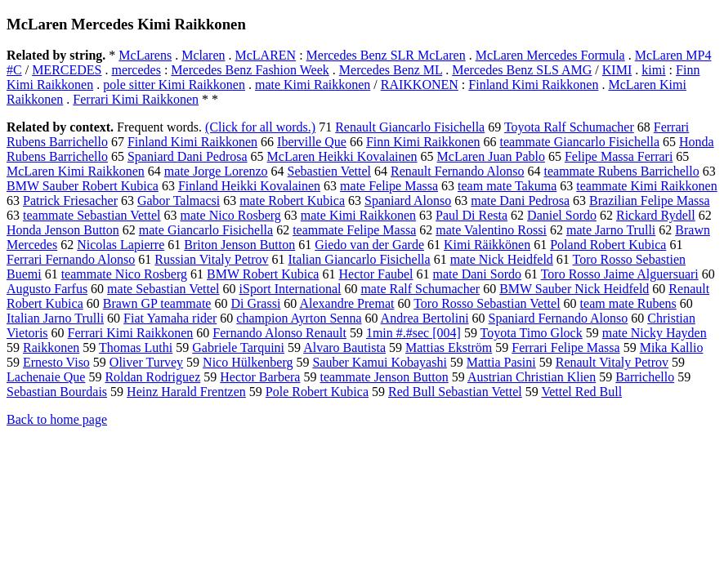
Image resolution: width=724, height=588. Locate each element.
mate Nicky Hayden (655, 333)
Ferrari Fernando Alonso (71, 259)
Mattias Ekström (449, 347)
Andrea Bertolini (425, 318)
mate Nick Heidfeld (502, 259)
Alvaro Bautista (344, 347)
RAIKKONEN (420, 85)
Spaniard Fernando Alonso (559, 318)
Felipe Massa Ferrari (619, 156)
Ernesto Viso (56, 362)
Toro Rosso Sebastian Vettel (487, 303)
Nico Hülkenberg (248, 362)
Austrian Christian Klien (532, 377)
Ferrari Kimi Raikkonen (136, 99)
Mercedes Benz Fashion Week (250, 70)
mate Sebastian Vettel (163, 289)
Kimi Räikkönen (487, 245)
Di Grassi (255, 303)
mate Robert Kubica (292, 200)
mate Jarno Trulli (611, 230)
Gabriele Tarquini (238, 347)
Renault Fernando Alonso (458, 171)
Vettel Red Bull (581, 392)
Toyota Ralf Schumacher (569, 127)
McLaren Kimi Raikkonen (76, 171)
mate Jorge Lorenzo (216, 171)
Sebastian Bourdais (57, 392)
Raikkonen (51, 347)
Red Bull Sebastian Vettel (455, 392)
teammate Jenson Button (384, 377)
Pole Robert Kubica (317, 392)
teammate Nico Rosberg (124, 274)
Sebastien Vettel (329, 171)
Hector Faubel (375, 274)
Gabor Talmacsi (179, 200)
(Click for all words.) (260, 127)
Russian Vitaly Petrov (211, 259)
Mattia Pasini (501, 362)
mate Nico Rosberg (231, 215)
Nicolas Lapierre (121, 245)
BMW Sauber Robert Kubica (83, 186)
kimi (653, 70)
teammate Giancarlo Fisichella (580, 142)
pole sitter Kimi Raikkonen (174, 85)
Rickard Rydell (656, 215)
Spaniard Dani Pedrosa (188, 156)
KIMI (617, 70)
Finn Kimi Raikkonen (423, 142)
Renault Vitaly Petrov (612, 362)
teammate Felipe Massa (354, 230)
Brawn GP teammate (157, 303)
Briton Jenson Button (239, 245)
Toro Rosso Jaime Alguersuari (620, 274)
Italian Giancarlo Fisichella (360, 259)
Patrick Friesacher (70, 200)
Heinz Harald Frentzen (186, 392)
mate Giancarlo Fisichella (206, 230)
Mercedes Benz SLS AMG (522, 70)
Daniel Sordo (562, 215)
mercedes (136, 70)
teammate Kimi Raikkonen (646, 186)
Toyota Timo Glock (532, 333)
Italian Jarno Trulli (55, 318)
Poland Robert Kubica (608, 245)
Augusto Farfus (47, 289)
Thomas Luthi (136, 347)
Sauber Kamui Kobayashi (379, 362)
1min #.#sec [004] (413, 333)
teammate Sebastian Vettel (92, 215)
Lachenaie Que (46, 377)
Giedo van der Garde (369, 245)
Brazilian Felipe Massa (650, 200)
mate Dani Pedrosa (520, 200)
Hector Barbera (260, 377)
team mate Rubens (628, 303)
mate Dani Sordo (477, 274)
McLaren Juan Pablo (491, 156)
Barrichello (645, 377)
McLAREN (266, 55)
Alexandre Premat (346, 303)
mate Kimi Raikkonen (313, 85)
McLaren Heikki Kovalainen (342, 156)
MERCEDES (67, 70)
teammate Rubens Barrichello (622, 171)
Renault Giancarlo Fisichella (410, 127)
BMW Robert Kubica (263, 274)
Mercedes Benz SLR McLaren (386, 55)
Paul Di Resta (471, 215)
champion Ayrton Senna (299, 318)
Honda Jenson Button (63, 230)
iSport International (290, 289)
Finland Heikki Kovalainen (249, 186)
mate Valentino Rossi (491, 230)
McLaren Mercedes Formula (550, 55)
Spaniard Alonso (408, 200)
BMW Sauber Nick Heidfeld (574, 289)
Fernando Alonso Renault (279, 333)
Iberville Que (312, 142)
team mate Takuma (507, 186)
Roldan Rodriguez (152, 377)
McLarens (145, 55)
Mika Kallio (672, 347)
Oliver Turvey (146, 362)
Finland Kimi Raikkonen (533, 85)
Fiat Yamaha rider (170, 318)
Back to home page (57, 419)
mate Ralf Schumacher (420, 289)
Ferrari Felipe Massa (565, 347)
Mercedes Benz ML (391, 70)
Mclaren (203, 55)
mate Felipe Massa (389, 186)
